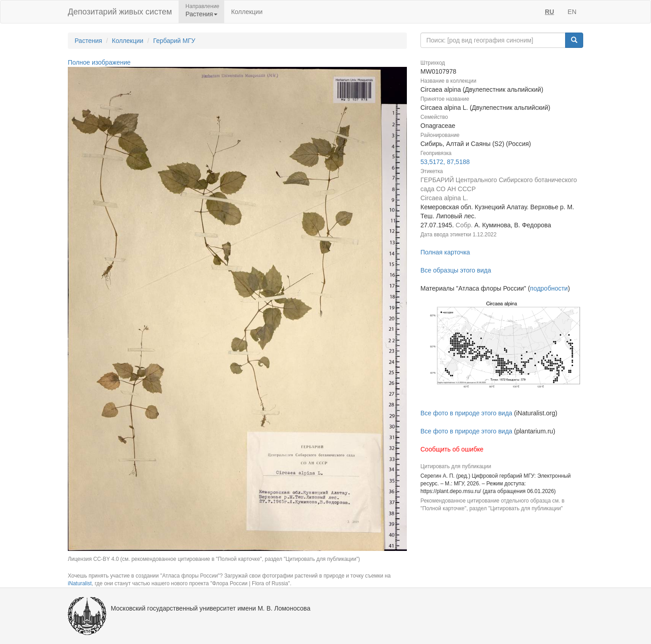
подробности (549, 288)
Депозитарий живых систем (120, 12)
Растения (88, 41)
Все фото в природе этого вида (466, 413)
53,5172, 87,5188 (445, 162)
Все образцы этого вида (456, 270)
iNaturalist (80, 583)
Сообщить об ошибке (452, 449)
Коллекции (247, 12)
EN (572, 12)
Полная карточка (445, 252)
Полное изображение (99, 62)
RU (549, 12)
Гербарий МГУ (174, 41)
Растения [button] (201, 14)
